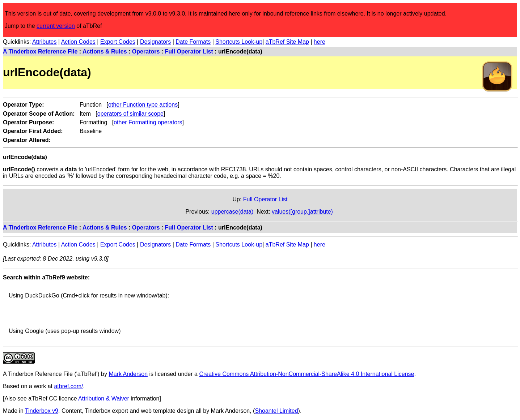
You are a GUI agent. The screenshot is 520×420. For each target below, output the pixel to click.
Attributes (45, 42)
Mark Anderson (128, 374)
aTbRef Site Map (287, 42)
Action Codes (78, 42)
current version (56, 26)
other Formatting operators (148, 122)
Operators (146, 52)
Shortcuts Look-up (239, 42)
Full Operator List (189, 52)
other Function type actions (143, 105)
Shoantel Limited (276, 411)
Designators (155, 42)
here (320, 42)
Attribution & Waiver (104, 398)
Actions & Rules (105, 52)
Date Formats (193, 42)
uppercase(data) (232, 212)
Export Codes (118, 42)
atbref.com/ (68, 386)
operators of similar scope (130, 114)
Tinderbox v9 (42, 411)
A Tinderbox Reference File (40, 52)
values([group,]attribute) (302, 212)
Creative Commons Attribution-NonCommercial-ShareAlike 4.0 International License (306, 374)
